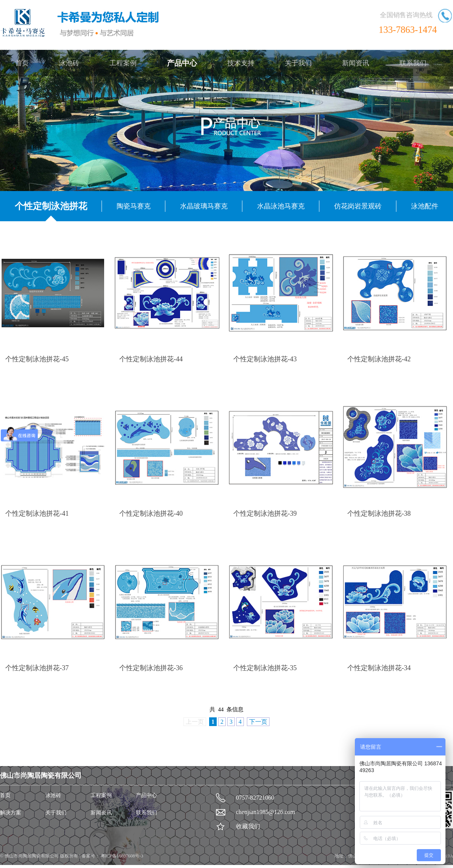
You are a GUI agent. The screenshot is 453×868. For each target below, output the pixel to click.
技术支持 (241, 63)
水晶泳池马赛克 (281, 206)
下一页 (258, 722)
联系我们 (413, 63)
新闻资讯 (356, 63)
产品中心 (182, 63)
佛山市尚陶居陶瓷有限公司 (32, 856)
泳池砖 (69, 63)
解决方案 (11, 813)
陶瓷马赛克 (134, 206)
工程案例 (123, 63)
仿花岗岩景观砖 (358, 206)
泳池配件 (425, 206)
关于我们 (298, 63)
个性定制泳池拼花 (51, 206)
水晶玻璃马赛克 (204, 206)
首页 (22, 63)
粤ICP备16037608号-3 (122, 856)
